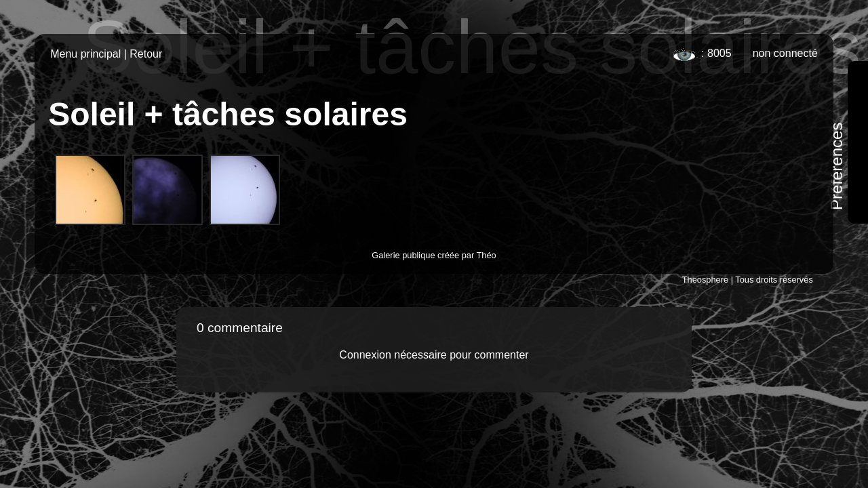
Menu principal (85, 54)
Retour (146, 54)
